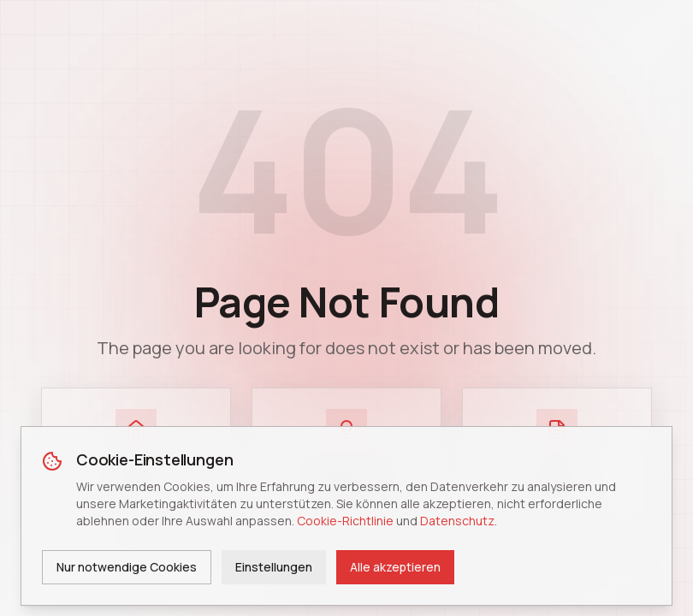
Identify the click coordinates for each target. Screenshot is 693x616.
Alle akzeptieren (395, 567)
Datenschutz (457, 521)
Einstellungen (274, 567)
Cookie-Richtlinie (345, 521)
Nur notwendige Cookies (127, 567)
